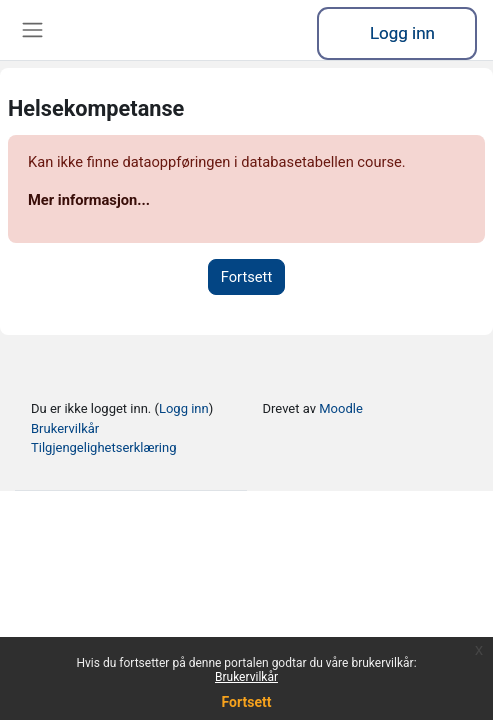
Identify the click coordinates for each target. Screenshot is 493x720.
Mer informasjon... (89, 200)
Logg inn (402, 33)
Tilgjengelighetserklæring (103, 447)
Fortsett (247, 702)
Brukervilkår (246, 677)
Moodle (341, 408)
